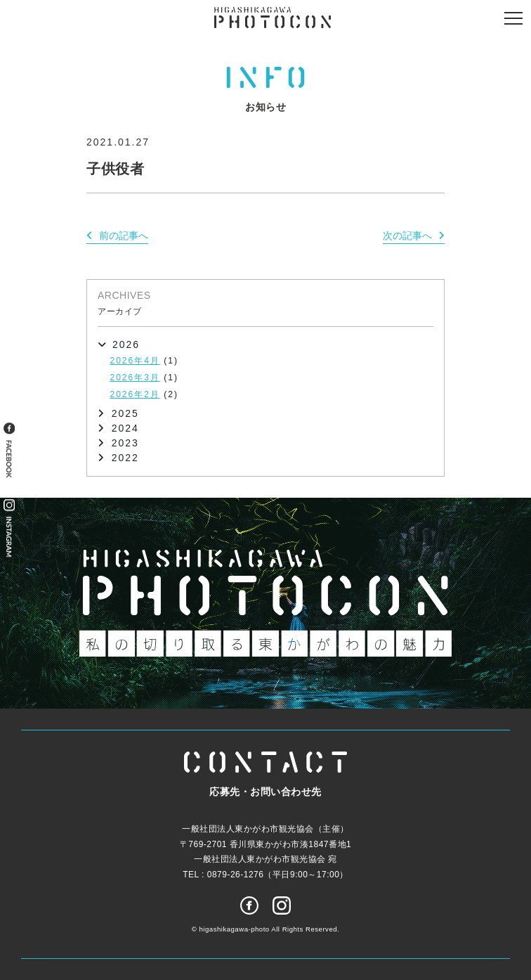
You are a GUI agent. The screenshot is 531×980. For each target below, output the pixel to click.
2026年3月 (135, 378)
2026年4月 (135, 361)
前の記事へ (124, 236)
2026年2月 (135, 394)
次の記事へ (407, 236)
